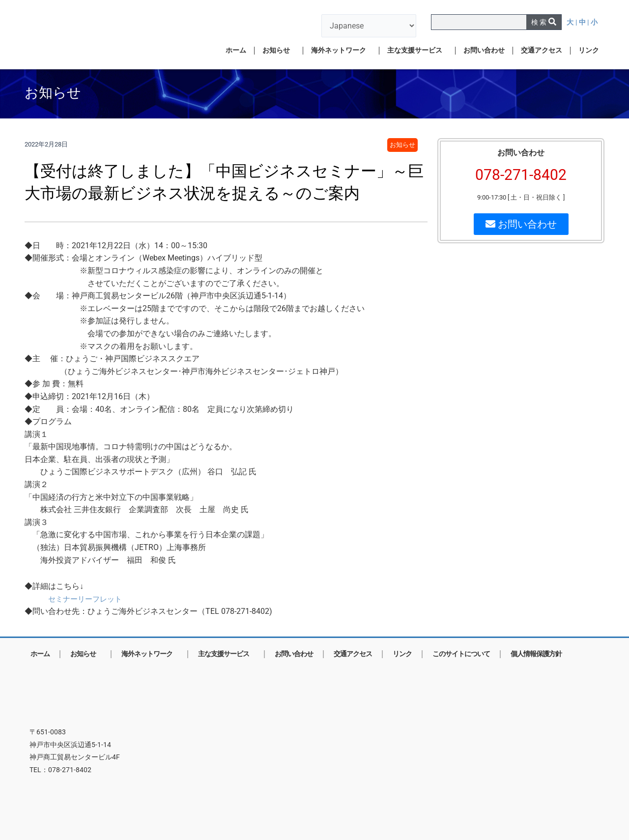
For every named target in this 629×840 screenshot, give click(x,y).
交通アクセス (542, 50)
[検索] (544, 22)
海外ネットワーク (341, 51)
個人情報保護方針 (536, 654)
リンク (589, 50)
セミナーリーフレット (87, 599)
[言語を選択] (369, 26)
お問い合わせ (484, 50)
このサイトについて (461, 654)
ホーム (236, 50)
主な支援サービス (417, 51)
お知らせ (279, 51)
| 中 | (583, 22)
